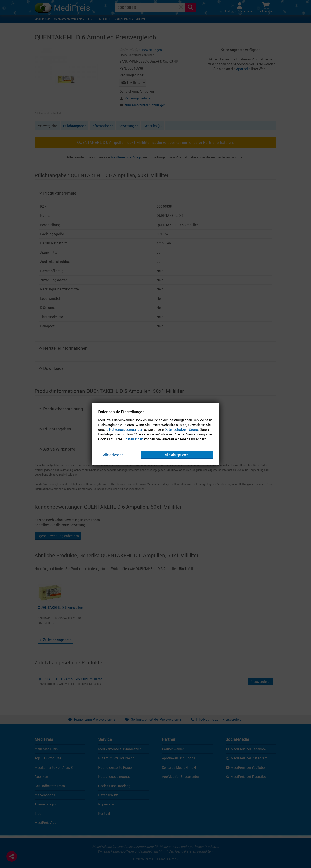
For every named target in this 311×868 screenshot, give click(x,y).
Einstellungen (133, 439)
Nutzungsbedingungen (126, 430)
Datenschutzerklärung (181, 430)
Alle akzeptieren (177, 455)
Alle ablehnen (113, 455)
